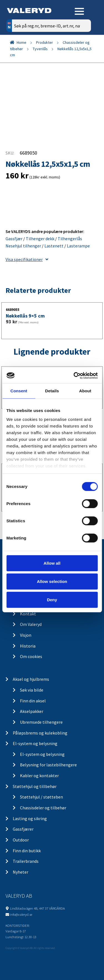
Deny (52, 599)
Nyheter (21, 872)
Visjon (26, 635)
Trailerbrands (26, 861)
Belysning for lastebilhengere (48, 765)
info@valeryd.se (21, 914)
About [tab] (85, 391)
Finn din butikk (27, 851)
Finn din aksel (33, 701)
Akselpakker (32, 711)
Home (21, 42)
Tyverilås (40, 49)
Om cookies (31, 656)
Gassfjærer (23, 829)
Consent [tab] (19, 391)
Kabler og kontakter (39, 776)
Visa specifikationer (27, 259)
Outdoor (21, 840)
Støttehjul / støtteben (41, 797)
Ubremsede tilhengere (41, 722)
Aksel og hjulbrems (31, 679)
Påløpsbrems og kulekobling (40, 733)
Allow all (52, 563)
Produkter (45, 42)
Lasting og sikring (30, 818)
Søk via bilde (32, 690)
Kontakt (28, 614)
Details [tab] (52, 391)
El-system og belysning (35, 743)
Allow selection (52, 581)
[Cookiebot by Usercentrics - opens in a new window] (74, 375)
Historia (28, 646)
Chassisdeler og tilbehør (43, 808)
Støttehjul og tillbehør (35, 786)
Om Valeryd (31, 624)
